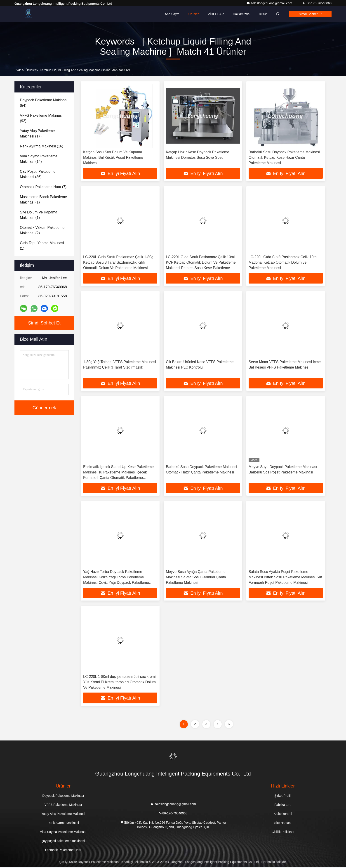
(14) (39, 159)
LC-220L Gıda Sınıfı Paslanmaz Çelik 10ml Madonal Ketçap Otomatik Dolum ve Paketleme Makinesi (283, 263)
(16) (42, 146)
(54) (44, 103)
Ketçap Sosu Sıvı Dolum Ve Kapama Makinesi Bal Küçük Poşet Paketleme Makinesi (113, 157)
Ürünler (191, 14)
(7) (43, 187)
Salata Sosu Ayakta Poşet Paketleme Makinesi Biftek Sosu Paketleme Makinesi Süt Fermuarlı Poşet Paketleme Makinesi (285, 578)
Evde (18, 70)
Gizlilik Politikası (283, 833)
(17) (37, 134)
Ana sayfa (169, 14)
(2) (42, 230)
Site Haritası (283, 824)
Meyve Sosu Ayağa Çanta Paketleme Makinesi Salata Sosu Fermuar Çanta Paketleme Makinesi (196, 578)
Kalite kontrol (283, 815)
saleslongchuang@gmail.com (270, 3)
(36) (38, 174)
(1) (43, 200)
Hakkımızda (238, 14)
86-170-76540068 (317, 3)
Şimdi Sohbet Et (309, 14)
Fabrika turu (283, 806)
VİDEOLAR (213, 14)
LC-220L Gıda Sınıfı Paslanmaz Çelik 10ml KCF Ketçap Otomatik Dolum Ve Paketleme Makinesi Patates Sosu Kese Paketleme (201, 263)
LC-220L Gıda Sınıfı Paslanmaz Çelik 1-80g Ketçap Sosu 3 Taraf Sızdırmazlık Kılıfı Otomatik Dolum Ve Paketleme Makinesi (118, 263)
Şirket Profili (283, 797)
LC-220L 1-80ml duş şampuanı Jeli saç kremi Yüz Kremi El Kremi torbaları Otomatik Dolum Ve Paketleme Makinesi (119, 683)
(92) (41, 118)
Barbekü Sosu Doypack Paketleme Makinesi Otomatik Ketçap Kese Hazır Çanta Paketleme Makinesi (284, 157)
